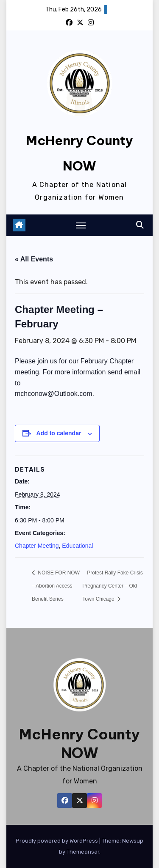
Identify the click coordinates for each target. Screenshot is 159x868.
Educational (77, 546)
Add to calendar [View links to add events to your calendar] (59, 433)
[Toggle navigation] (81, 225)
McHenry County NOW (79, 743)
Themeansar (83, 852)
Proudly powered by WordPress (57, 841)
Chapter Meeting (37, 546)
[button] (140, 225)
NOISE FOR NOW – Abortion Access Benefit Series (56, 586)
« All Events (34, 259)
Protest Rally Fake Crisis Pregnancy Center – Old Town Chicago (112, 586)
